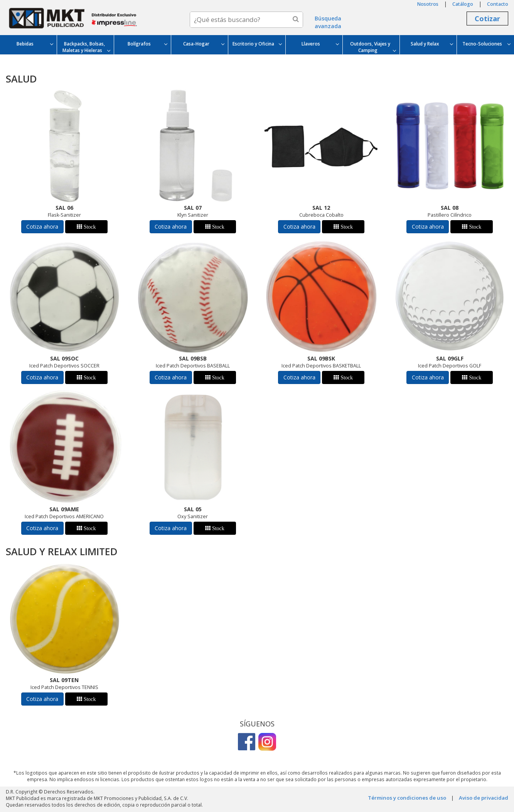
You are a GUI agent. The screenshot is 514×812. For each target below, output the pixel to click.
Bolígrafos (147, 44)
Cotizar (487, 19)
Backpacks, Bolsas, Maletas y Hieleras (86, 47)
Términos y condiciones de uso (407, 798)
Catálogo (463, 4)
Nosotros (428, 4)
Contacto (498, 4)
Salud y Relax (432, 44)
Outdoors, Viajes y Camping (373, 47)
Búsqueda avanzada (328, 22)
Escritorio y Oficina (257, 44)
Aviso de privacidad (484, 798)
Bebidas (35, 44)
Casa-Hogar (204, 44)
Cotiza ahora (42, 227)
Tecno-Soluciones (486, 44)
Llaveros (320, 44)
